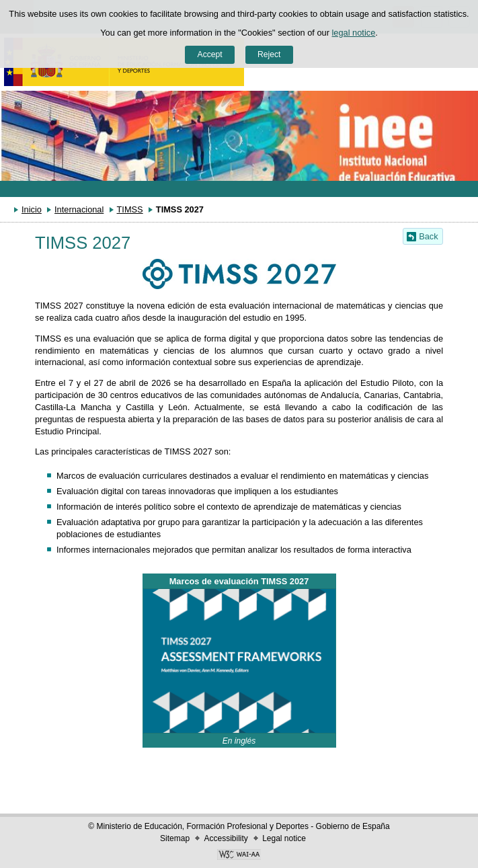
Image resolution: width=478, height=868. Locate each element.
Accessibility (226, 838)
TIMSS (130, 209)
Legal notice (284, 838)
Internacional (79, 209)
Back (428, 236)
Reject (269, 54)
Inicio (32, 209)
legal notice (354, 33)
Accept (210, 54)
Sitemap (175, 838)
